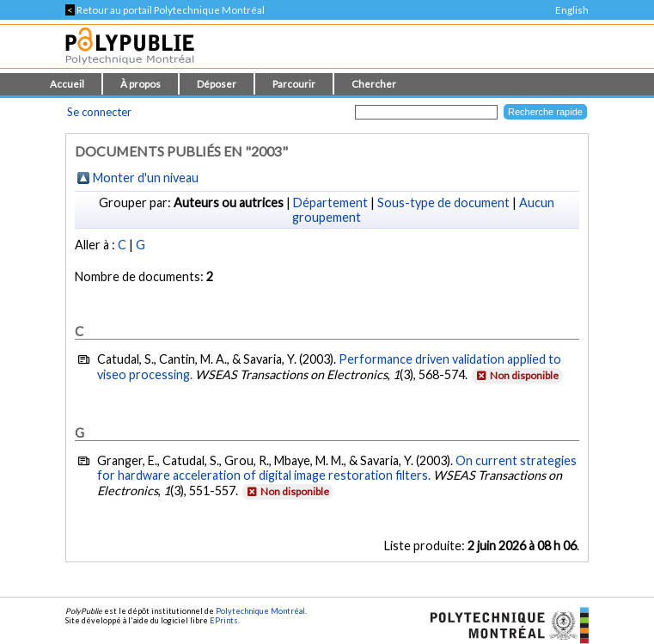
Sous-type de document (443, 202)
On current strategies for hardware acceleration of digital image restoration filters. (337, 468)
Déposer (217, 84)
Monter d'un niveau (146, 178)
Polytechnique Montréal (260, 611)
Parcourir (294, 84)
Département (330, 202)
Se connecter (99, 112)
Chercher (374, 84)
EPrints (224, 620)
